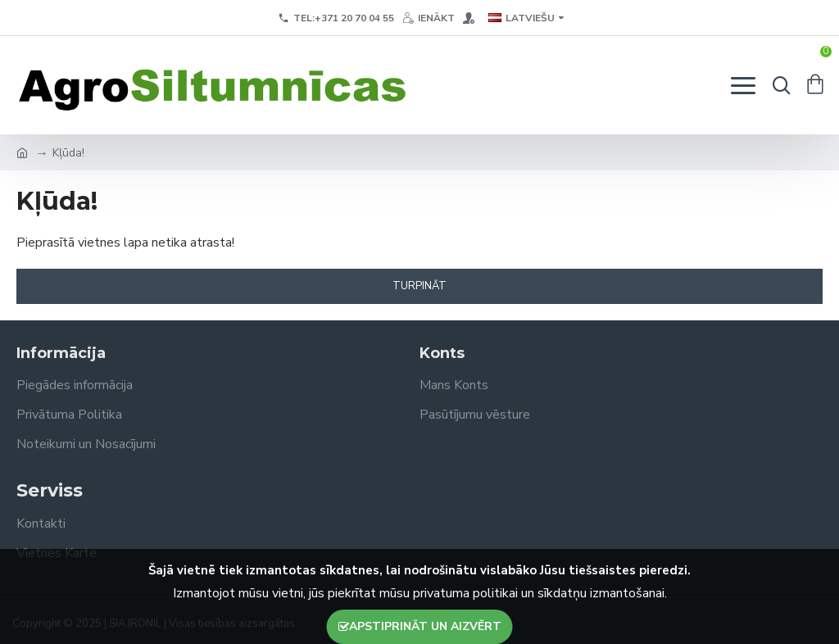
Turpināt (419, 286)
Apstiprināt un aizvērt (425, 626)
